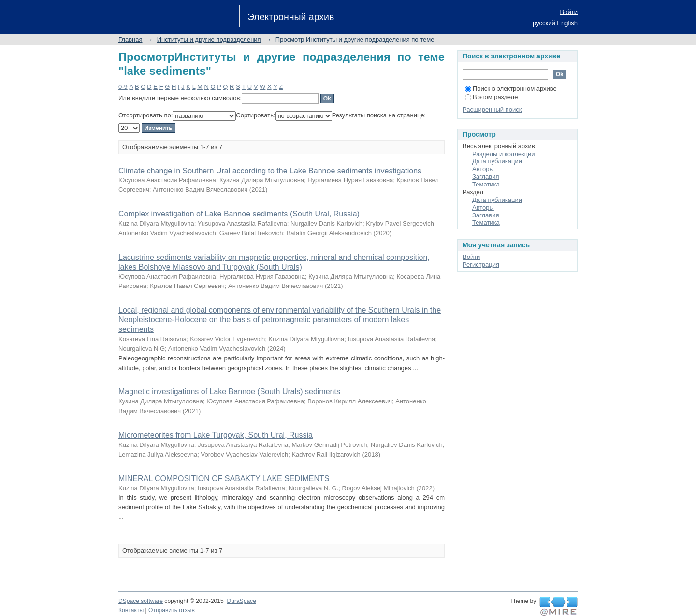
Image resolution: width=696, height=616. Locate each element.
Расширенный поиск (492, 109)
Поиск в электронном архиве (511, 89)
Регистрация (481, 265)
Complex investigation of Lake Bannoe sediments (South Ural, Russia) (239, 214)
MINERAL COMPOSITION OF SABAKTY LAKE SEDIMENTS (224, 479)
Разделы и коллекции (504, 154)
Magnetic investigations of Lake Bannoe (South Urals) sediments (229, 392)
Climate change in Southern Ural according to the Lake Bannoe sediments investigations (270, 171)
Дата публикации (497, 161)
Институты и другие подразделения (209, 39)
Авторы (483, 169)
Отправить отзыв (172, 610)
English (567, 23)
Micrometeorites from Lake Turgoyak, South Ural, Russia (216, 435)
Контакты (131, 610)
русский (544, 23)
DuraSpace (241, 601)
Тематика (486, 184)
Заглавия (486, 177)
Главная (130, 39)
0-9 (123, 87)
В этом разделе (491, 97)
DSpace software (141, 601)
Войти (569, 12)
